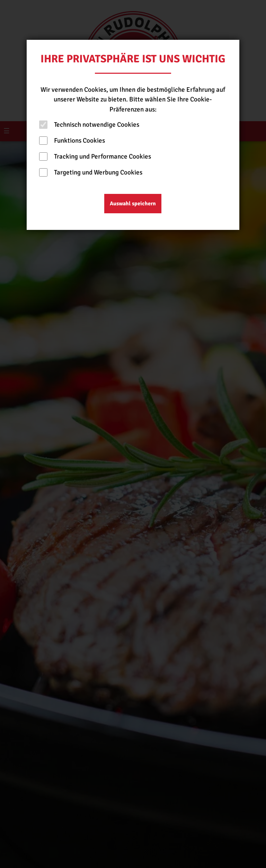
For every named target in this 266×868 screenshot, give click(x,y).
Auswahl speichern (133, 204)
